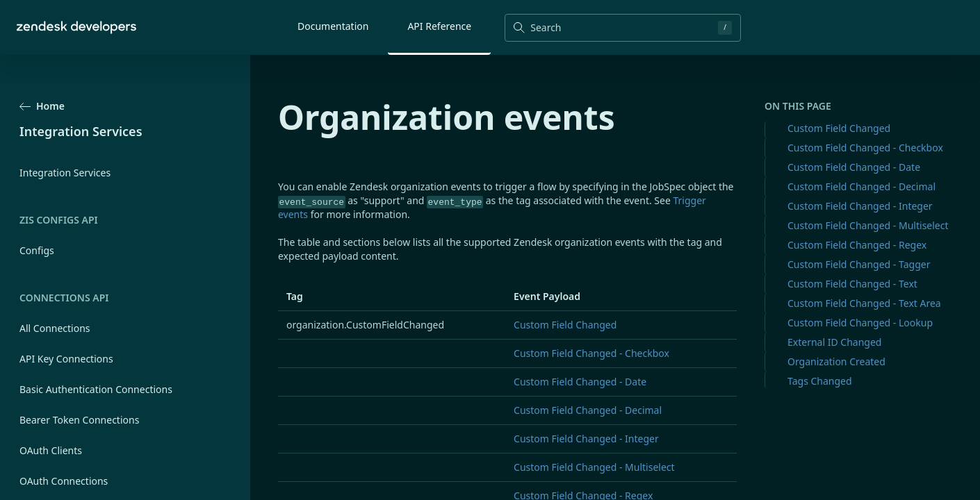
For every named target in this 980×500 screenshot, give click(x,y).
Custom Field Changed (839, 128)
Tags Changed (820, 381)
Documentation (333, 26)
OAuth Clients (51, 450)
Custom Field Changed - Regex (857, 245)
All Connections (55, 328)
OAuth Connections (64, 481)
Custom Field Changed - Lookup (860, 323)
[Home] (76, 27)
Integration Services (65, 173)
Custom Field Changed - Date (854, 167)
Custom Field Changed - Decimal (861, 186)
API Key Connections (66, 359)
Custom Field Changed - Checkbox (865, 148)
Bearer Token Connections (79, 420)
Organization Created (836, 361)
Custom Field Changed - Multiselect (868, 225)
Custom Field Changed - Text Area (864, 303)
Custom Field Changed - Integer (860, 206)
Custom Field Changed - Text (852, 284)
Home (42, 106)
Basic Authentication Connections (96, 389)
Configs (37, 250)
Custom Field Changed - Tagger (859, 264)
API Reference (439, 26)
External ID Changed (834, 342)
